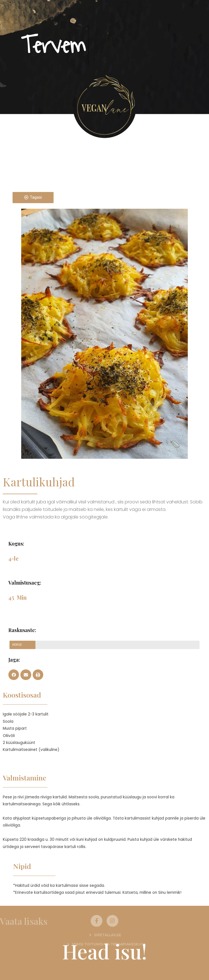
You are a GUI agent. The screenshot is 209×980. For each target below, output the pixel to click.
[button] (14, 675)
